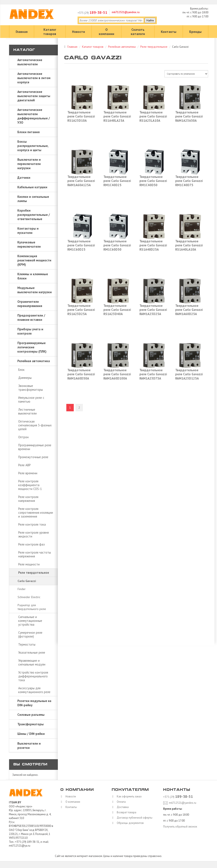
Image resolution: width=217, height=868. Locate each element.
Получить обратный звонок (180, 827)
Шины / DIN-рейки (31, 734)
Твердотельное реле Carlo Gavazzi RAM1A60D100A (117, 374)
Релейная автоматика (34, 361)
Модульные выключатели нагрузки (35, 290)
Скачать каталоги (138, 32)
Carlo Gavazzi (27, 581)
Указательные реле (32, 652)
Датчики (24, 178)
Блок (21, 370)
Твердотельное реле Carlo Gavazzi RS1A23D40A (117, 310)
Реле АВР (24, 465)
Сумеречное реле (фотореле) (30, 634)
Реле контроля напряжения (28, 499)
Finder (22, 589)
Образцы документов (129, 823)
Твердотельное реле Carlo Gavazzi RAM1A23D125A (189, 374)
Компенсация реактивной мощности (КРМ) (34, 260)
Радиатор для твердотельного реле (32, 607)
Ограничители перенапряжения (30, 304)
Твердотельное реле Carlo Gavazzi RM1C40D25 (117, 181)
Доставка (122, 807)
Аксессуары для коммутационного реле (34, 690)
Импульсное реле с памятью (31, 400)
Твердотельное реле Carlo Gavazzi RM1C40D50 (153, 181)
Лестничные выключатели (27, 411)
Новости (79, 32)
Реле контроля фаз (31, 544)
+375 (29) (92, 13)
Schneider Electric (29, 597)
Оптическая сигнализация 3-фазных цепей (35, 425)
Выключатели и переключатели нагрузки (29, 164)
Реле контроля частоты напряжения (35, 554)
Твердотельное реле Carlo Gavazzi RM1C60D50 (117, 245)
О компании (106, 32)
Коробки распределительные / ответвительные (34, 215)
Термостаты (27, 644)
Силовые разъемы (31, 715)
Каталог (24, 50)
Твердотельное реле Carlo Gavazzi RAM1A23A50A (189, 116)
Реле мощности (29, 564)
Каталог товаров (50, 32)
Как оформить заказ (128, 796)
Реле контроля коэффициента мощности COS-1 (30, 485)
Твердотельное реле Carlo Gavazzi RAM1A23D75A (153, 374)
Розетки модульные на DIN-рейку (34, 703)
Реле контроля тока (32, 524)
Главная (22, 32)
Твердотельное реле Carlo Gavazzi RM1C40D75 (189, 181)
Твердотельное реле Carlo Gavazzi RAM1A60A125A (81, 181)
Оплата (120, 802)
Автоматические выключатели (30, 62)
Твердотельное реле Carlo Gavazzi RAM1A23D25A (153, 310)
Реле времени (28, 473)
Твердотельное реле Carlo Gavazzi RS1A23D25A (81, 310)
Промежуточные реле (33, 457)
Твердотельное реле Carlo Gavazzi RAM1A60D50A (81, 374)
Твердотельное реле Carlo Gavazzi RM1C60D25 (81, 245)
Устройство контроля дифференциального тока (33, 676)
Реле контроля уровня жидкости (33, 534)
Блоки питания (29, 132)
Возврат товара (125, 812)
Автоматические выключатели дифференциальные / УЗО (34, 116)
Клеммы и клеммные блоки (33, 276)
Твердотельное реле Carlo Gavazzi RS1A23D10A (81, 116)
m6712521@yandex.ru (126, 12)
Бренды (195, 32)
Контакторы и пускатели (28, 231)
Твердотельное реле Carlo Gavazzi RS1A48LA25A (117, 116)
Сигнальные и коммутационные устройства (30, 621)
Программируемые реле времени (35, 447)
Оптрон (23, 437)
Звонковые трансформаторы (31, 388)
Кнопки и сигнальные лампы (33, 199)
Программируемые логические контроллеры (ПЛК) (32, 347)
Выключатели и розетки (29, 746)
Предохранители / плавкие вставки (31, 317)
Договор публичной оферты (134, 818)
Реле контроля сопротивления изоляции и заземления (36, 513)
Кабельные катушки (32, 187)
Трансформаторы (31, 724)
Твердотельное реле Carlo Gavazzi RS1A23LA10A (153, 116)
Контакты (169, 32)
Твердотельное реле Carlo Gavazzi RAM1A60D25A (189, 310)
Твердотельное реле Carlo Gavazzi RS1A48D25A (153, 245)
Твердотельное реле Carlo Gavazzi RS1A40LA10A (189, 245)
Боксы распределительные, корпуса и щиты (33, 146)
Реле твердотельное (34, 573)
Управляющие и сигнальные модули (32, 662)
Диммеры (25, 378)
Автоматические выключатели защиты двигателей (34, 96)
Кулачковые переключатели (29, 244)
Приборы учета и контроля (30, 331)
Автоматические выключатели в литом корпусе (34, 78)
